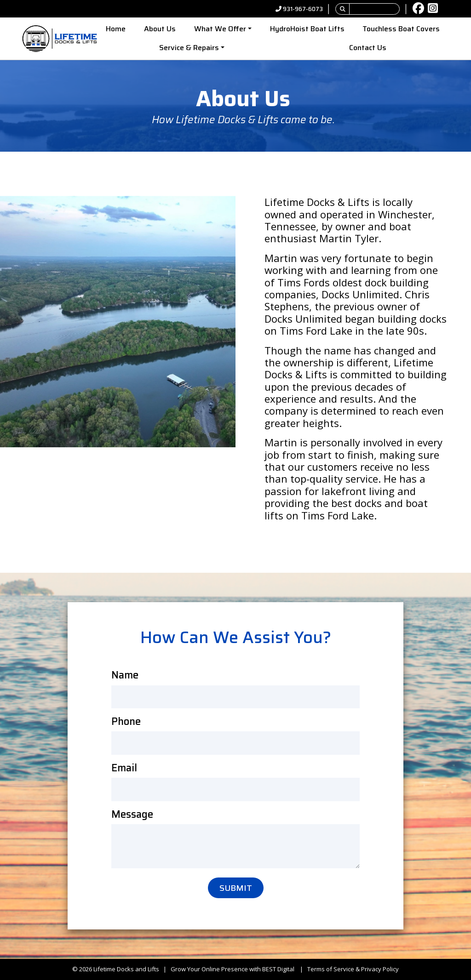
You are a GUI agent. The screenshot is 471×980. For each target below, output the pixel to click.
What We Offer (220, 29)
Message (132, 815)
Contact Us (368, 48)
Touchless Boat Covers (401, 29)
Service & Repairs (189, 48)
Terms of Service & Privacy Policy (353, 969)
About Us (160, 29)
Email (124, 768)
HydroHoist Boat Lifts (307, 29)
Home (116, 29)
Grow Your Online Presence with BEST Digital (233, 969)
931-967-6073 (299, 9)
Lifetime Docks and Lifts (126, 969)
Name (125, 675)
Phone (126, 722)
